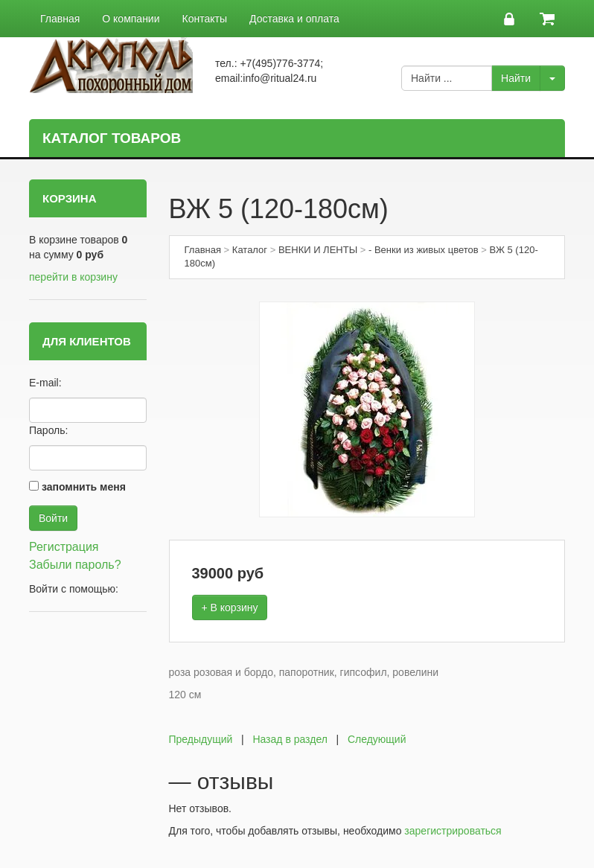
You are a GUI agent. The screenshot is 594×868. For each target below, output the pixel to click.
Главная (60, 19)
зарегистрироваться (453, 831)
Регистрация (64, 547)
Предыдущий (201, 739)
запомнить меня (84, 487)
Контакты (205, 19)
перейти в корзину (73, 277)
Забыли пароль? (75, 565)
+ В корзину (230, 607)
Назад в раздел (290, 739)
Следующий (377, 739)
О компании (131, 19)
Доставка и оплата (294, 19)
